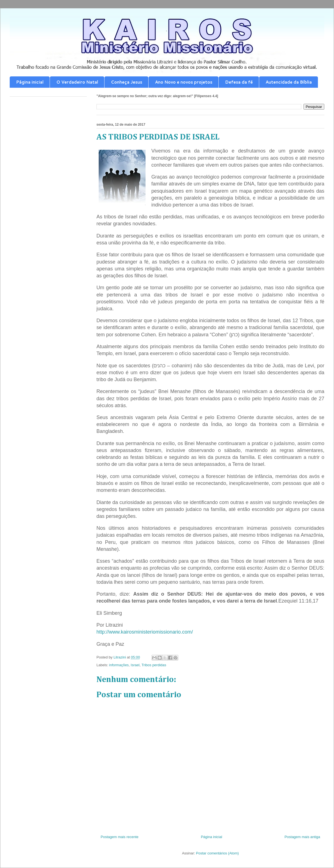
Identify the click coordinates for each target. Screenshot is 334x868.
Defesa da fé (239, 82)
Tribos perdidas (154, 665)
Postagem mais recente (120, 837)
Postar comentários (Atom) (217, 853)
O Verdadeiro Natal (77, 82)
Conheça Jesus (127, 82)
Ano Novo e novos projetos (184, 82)
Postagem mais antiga (302, 837)
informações (119, 665)
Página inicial (30, 82)
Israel (135, 665)
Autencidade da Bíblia (289, 82)
